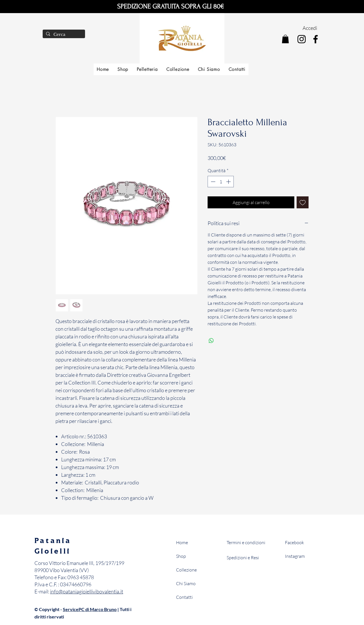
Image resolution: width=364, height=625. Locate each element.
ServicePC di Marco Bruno (90, 609)
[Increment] (229, 182)
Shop (181, 556)
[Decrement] (212, 182)
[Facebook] (316, 39)
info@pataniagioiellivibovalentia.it (87, 591)
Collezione (186, 570)
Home (182, 542)
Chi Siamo (186, 583)
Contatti (184, 597)
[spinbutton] (221, 182)
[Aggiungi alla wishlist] (303, 202)
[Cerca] (63, 35)
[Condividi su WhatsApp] (211, 341)
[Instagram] (302, 39)
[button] (285, 39)
